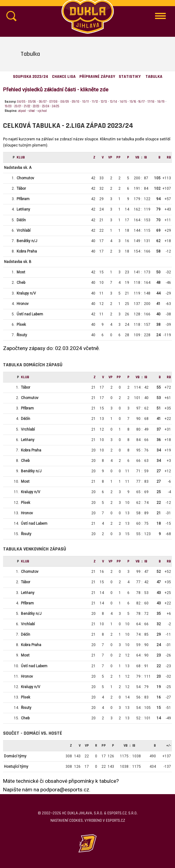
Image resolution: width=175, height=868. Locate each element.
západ (22, 111)
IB (145, 157)
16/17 (141, 102)
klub (21, 157)
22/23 (36, 106)
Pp (118, 157)
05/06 (32, 102)
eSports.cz (115, 820)
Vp (110, 157)
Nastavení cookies (67, 820)
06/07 (43, 102)
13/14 (113, 102)
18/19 (161, 102)
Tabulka (154, 77)
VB (137, 157)
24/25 (56, 106)
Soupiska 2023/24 (31, 77)
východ (42, 111)
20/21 (18, 106)
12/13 (104, 102)
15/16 (133, 102)
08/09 (65, 102)
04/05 (21, 102)
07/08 (53, 102)
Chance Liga (64, 77)
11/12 (95, 102)
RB (169, 157)
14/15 (123, 102)
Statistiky (130, 77)
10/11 (86, 102)
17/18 (151, 102)
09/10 (76, 102)
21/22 (27, 106)
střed (32, 111)
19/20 (8, 106)
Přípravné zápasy (97, 77)
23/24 (46, 106)
